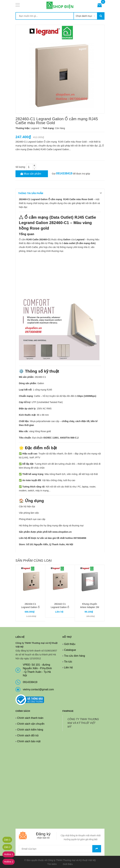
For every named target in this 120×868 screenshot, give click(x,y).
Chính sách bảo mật (29, 741)
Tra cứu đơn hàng (75, 656)
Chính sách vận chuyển (31, 724)
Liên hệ (68, 667)
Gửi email (97, 849)
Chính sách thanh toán (30, 718)
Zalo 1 (7, 840)
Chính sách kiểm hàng (30, 730)
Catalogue (70, 650)
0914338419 (64, 173)
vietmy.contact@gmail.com (38, 689)
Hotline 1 (9, 854)
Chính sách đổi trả (28, 735)
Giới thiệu (70, 644)
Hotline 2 (9, 862)
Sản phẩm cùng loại (34, 560)
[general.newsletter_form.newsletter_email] (60, 849)
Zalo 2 (7, 847)
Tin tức (68, 662)
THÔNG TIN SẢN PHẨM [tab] (31, 193)
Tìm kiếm (52, 864)
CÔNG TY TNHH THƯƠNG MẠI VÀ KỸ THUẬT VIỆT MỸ (83, 723)
